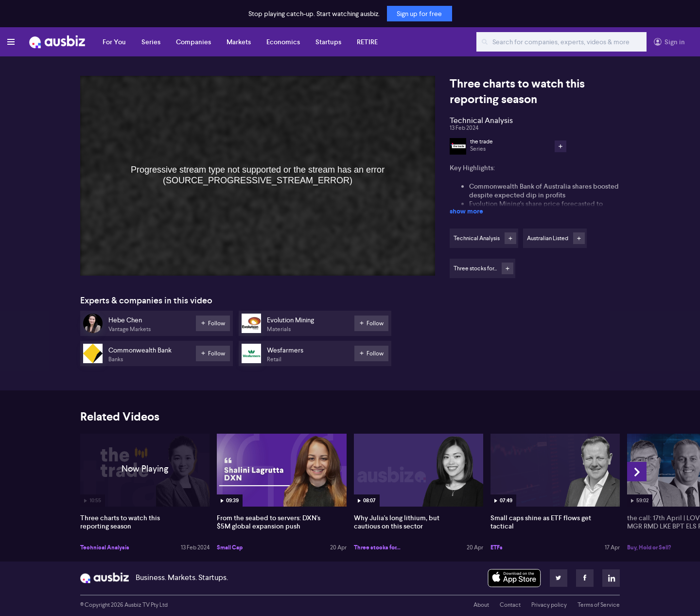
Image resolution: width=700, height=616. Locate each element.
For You (114, 42)
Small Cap (230, 547)
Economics (283, 42)
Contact (510, 605)
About (481, 605)
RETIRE (367, 42)
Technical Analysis (105, 547)
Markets (239, 42)
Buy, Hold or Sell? (649, 547)
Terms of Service (599, 605)
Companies (193, 42)
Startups (328, 42)
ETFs (497, 547)
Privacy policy (549, 605)
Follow (510, 238)
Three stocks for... (377, 547)
